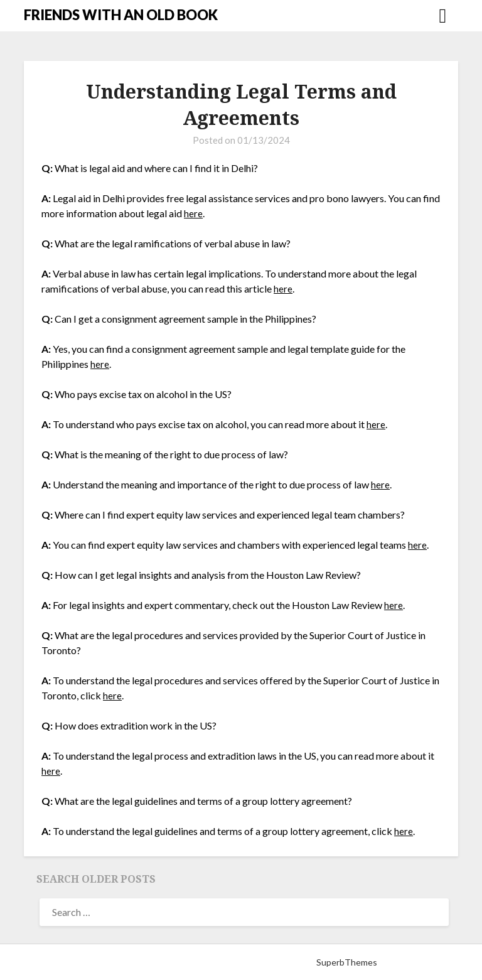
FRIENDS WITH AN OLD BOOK (121, 15)
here (193, 213)
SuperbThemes (347, 962)
